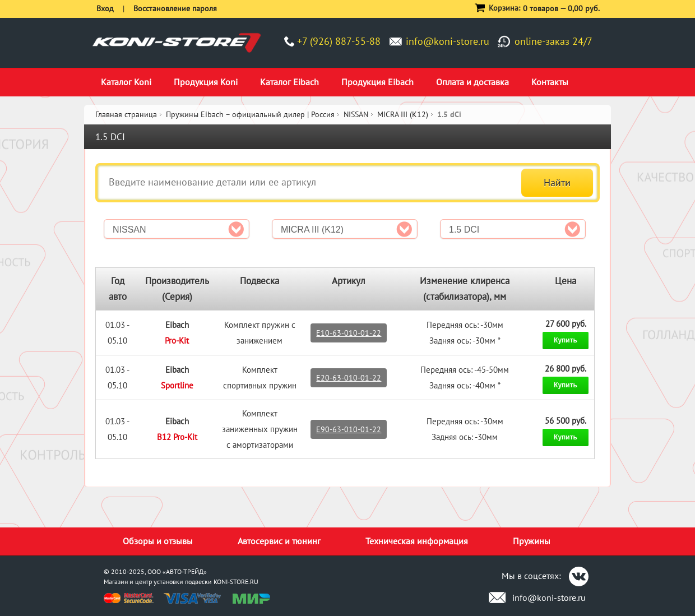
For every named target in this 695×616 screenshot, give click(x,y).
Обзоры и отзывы (158, 541)
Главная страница (126, 114)
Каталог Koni (126, 82)
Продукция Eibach (377, 82)
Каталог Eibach (289, 82)
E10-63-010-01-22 (349, 333)
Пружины (532, 541)
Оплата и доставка (472, 82)
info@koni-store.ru (448, 41)
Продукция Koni (206, 82)
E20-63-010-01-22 (349, 378)
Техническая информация (417, 541)
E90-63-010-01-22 (349, 429)
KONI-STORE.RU (236, 582)
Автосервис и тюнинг (279, 541)
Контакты (550, 82)
